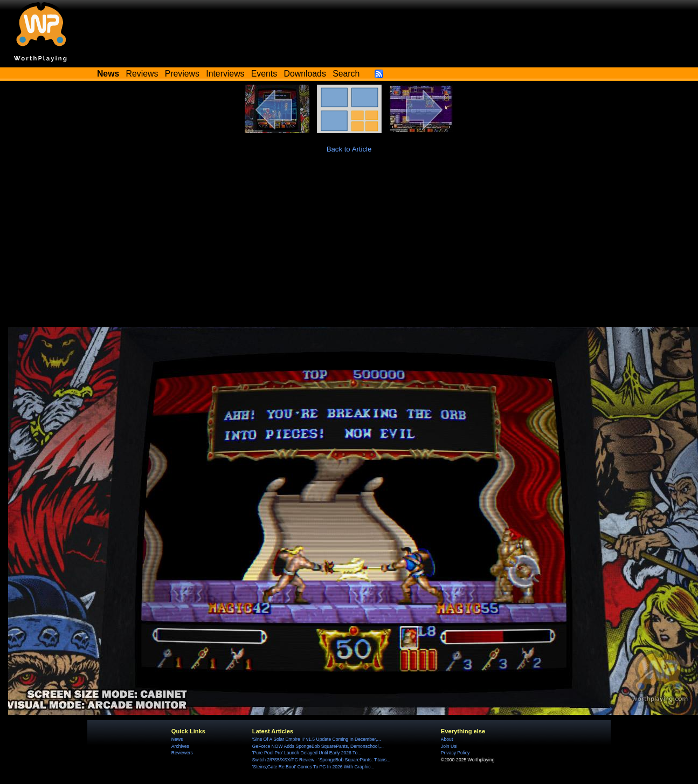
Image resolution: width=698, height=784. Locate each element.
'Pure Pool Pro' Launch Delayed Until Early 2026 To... (307, 753)
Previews (182, 74)
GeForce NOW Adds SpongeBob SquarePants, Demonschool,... (318, 746)
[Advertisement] (349, 246)
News (177, 739)
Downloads (305, 74)
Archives (180, 746)
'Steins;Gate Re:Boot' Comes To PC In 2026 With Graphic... (313, 767)
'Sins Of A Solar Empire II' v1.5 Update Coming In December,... (317, 739)
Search (346, 74)
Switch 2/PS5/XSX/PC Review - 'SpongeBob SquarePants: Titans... (321, 760)
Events (264, 74)
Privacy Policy (455, 753)
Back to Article (349, 149)
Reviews (142, 74)
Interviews (225, 74)
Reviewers (182, 753)
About (447, 739)
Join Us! (449, 746)
